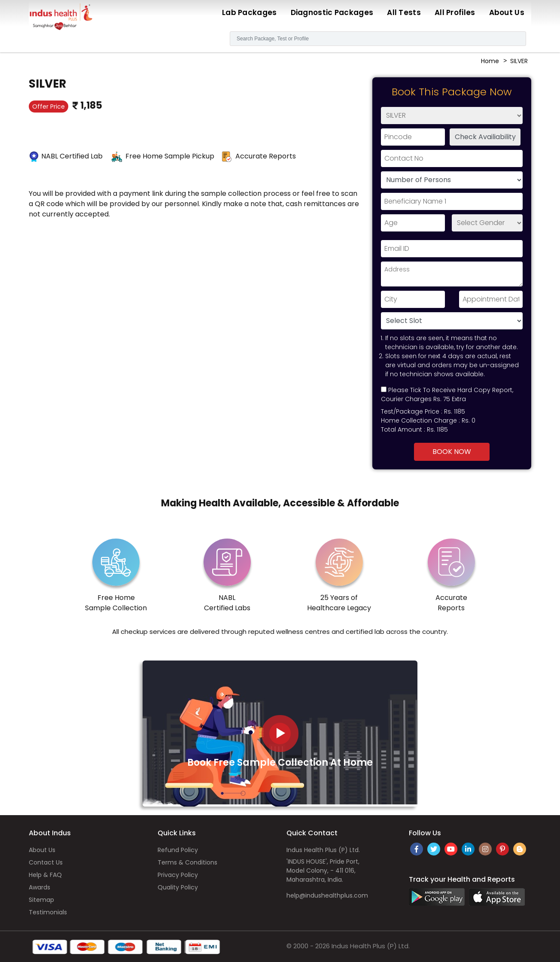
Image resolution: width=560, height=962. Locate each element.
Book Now (452, 452)
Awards (40, 887)
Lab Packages (250, 12)
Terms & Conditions (187, 862)
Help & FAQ (45, 875)
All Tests (404, 12)
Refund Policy (178, 850)
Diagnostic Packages (332, 12)
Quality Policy (178, 887)
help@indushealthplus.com (327, 895)
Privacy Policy (178, 875)
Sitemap (41, 900)
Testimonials (48, 912)
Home (490, 61)
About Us (507, 12)
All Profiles (455, 12)
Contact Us (46, 862)
